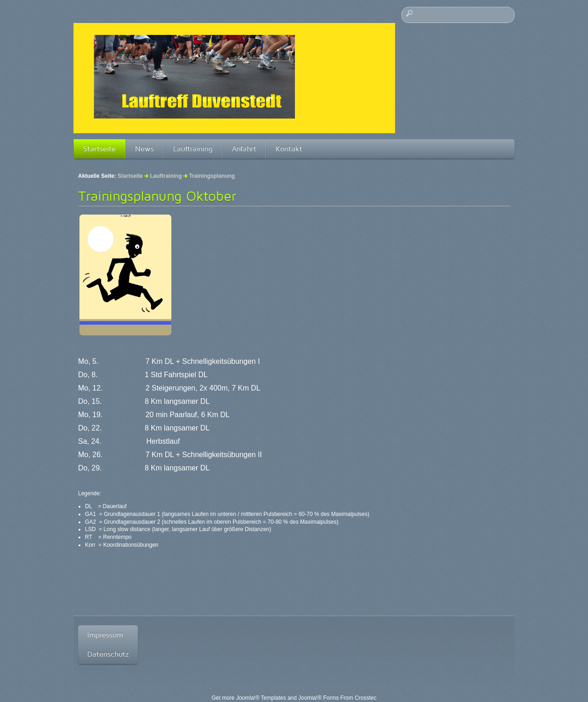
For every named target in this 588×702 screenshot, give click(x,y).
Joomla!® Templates (261, 698)
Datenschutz (108, 654)
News (144, 149)
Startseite (99, 149)
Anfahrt (244, 149)
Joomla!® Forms (318, 698)
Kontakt (289, 149)
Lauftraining (193, 149)
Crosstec (365, 698)
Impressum (105, 635)
